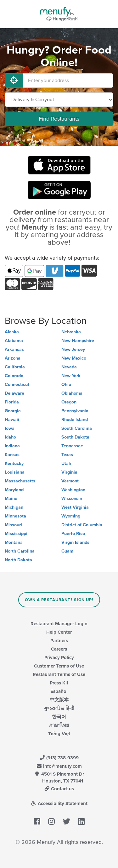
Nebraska (71, 332)
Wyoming (71, 516)
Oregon (69, 402)
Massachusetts (20, 481)
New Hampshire (78, 341)
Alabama (14, 341)
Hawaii (12, 420)
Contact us (59, 789)
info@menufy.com (59, 766)
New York (71, 376)
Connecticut (17, 385)
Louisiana (15, 472)
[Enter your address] (68, 81)
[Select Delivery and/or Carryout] (59, 100)
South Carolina (77, 428)
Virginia (69, 472)
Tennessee (72, 446)
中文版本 (59, 700)
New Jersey (73, 349)
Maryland (14, 490)
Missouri (13, 525)
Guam (67, 551)
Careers (59, 649)
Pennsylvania (75, 411)
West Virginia (75, 507)
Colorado (14, 376)
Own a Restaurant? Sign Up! (59, 600)
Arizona (13, 358)
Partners (59, 641)
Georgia (13, 411)
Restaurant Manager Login (59, 624)
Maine (11, 499)
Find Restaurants (59, 119)
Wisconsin (72, 499)
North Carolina (20, 551)
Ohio (66, 385)
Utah (66, 463)
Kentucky (14, 463)
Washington (73, 490)
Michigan (14, 507)
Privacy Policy (59, 657)
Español (59, 691)
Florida (12, 402)
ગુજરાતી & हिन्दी (59, 708)
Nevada (69, 367)
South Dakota (75, 437)
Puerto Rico (73, 534)
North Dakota (18, 560)
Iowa (10, 428)
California (15, 367)
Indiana (12, 446)
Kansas (12, 455)
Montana (14, 542)
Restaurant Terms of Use (59, 674)
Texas (67, 455)
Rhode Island (75, 420)
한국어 (59, 717)
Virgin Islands (75, 542)
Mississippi (16, 534)
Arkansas (14, 349)
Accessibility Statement (59, 803)
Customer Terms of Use (59, 666)
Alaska (12, 332)
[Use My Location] (14, 81)
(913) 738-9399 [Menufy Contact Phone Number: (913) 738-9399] (59, 758)
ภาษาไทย (59, 725)
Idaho (10, 437)
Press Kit (59, 683)
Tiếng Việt (59, 734)
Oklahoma (72, 393)
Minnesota (15, 516)
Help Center (59, 632)
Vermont (70, 481)
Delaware (14, 393)
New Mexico (74, 358)
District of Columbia (82, 525)
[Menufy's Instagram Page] (51, 822)
